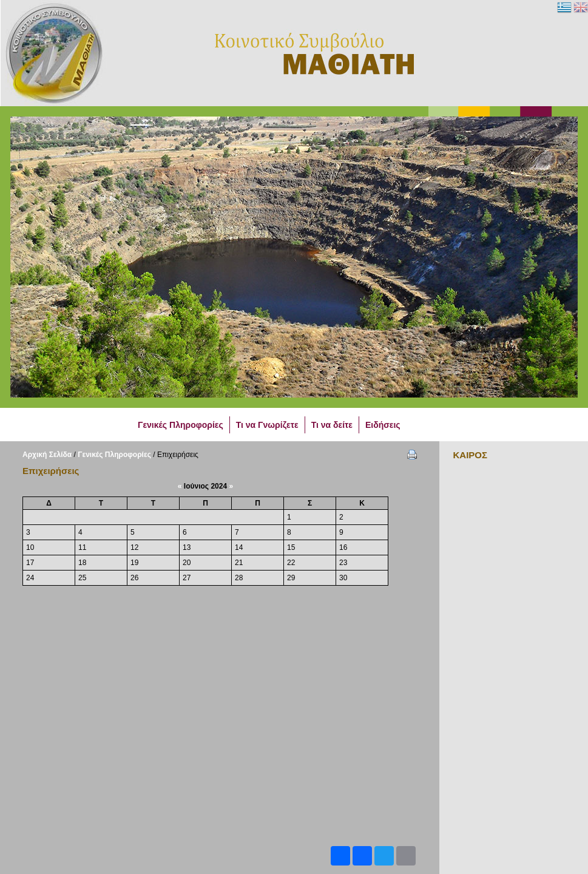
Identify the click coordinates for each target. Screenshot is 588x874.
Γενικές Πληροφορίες (114, 455)
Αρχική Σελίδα (47, 455)
